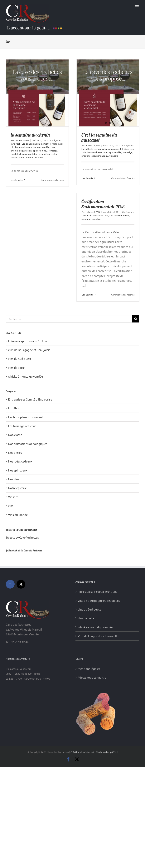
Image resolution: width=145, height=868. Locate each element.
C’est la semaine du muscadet (99, 137)
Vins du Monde (18, 515)
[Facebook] (10, 584)
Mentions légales (89, 669)
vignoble (114, 156)
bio (12, 147)
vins (11, 506)
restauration (17, 157)
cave (53, 147)
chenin (14, 151)
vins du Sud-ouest (20, 359)
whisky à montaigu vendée (25, 376)
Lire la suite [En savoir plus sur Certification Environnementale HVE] (87, 295)
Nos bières (15, 452)
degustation (25, 151)
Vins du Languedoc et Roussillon (99, 636)
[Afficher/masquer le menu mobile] (137, 7)
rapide (54, 154)
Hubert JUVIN (22, 140)
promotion (44, 154)
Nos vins (14, 479)
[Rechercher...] (69, 319)
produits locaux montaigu (24, 154)
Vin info (87, 215)
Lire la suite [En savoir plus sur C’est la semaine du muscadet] (87, 178)
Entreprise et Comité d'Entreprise (30, 399)
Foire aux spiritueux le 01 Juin (28, 341)
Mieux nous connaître (92, 677)
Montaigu (52, 151)
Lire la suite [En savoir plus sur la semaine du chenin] (17, 180)
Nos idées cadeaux (20, 461)
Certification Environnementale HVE (103, 204)
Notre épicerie (17, 488)
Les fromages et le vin (22, 426)
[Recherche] (136, 319)
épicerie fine (40, 151)
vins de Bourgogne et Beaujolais (29, 350)
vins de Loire (16, 368)
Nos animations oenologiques (28, 444)
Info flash (16, 144)
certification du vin (119, 215)
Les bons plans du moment (36, 144)
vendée (29, 157)
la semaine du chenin (30, 135)
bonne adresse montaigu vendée (32, 147)
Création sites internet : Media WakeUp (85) (94, 752)
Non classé (15, 435)
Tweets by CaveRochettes (22, 537)
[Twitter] (21, 584)
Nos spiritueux (18, 470)
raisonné (86, 219)
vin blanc (39, 157)
